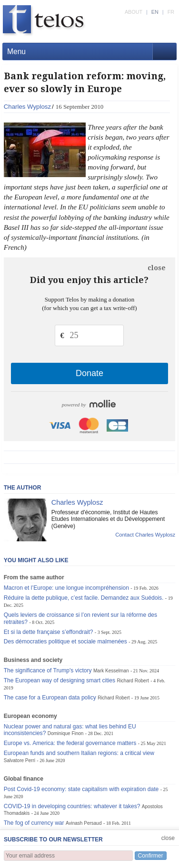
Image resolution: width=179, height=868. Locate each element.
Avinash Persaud (84, 823)
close (157, 268)
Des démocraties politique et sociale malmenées (65, 642)
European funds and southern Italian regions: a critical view (79, 753)
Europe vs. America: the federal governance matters (70, 743)
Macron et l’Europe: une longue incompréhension (66, 588)
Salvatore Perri (20, 760)
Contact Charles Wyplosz (145, 535)
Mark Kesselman (111, 671)
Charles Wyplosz (27, 107)
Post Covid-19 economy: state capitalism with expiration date (81, 789)
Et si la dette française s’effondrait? (49, 632)
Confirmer (151, 856)
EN (155, 12)
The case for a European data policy (50, 698)
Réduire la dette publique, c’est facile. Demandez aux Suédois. (84, 598)
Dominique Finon (66, 733)
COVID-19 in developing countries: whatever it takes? (72, 806)
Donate (89, 373)
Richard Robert (133, 681)
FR (171, 12)
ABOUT (134, 12)
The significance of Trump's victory (48, 670)
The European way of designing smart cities (60, 680)
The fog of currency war (34, 823)
